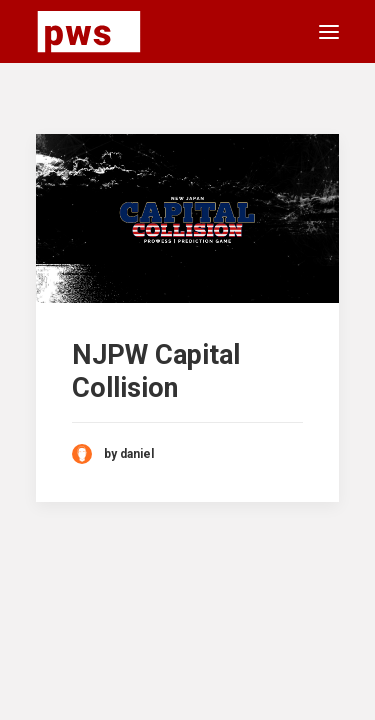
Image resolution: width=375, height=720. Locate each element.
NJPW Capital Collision (156, 371)
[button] (329, 31)
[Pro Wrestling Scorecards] (89, 31)
